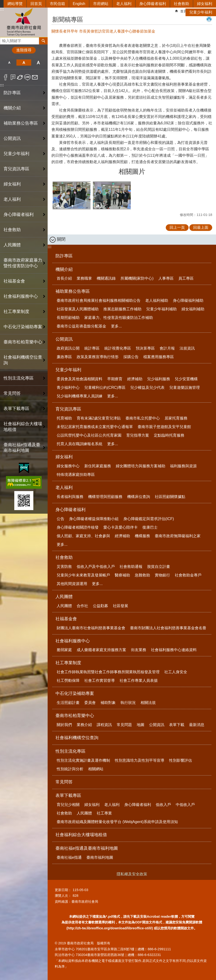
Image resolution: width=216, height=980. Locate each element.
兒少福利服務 (159, 379)
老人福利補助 (157, 300)
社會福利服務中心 (73, 641)
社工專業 (104, 813)
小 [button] (9, 63)
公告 (60, 519)
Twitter (20, 77)
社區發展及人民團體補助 (78, 309)
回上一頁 (177, 227)
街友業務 (139, 650)
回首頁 (36, 4)
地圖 (141, 725)
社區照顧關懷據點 (170, 497)
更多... (116, 326)
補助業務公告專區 (73, 291)
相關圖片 (132, 172)
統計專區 (92, 348)
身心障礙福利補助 (188, 300)
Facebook (6, 77)
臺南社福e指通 (69, 857)
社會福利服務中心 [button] (21, 296)
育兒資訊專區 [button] (16, 169)
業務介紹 (84, 725)
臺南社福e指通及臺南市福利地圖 (87, 848)
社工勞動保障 (68, 680)
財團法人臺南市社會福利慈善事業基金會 (91, 628)
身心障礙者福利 (153, 4)
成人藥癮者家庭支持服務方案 (101, 650)
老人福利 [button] (12, 199)
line (28, 77)
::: (2, 85)
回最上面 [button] (201, 227)
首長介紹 (64, 278)
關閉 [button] (61, 239)
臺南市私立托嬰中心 (143, 418)
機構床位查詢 (139, 497)
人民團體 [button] (12, 245)
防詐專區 (12, 93)
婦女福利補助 (193, 309)
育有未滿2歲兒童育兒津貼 (99, 418)
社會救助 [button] (12, 230)
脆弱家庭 (64, 650)
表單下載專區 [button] (16, 409)
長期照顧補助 (68, 318)
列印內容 (209, 19)
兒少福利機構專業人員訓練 (80, 396)
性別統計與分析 (70, 769)
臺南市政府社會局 (24, 22)
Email (35, 77)
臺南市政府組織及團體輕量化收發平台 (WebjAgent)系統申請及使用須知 (117, 822)
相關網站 (96, 769)
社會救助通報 (131, 567)
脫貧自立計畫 (159, 567)
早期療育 (115, 379)
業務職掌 (84, 278)
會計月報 (167, 348)
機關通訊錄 (106, 278)
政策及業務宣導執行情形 (98, 357)
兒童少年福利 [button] (16, 154)
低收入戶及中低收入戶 (96, 567)
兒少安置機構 (186, 379)
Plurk (13, 77)
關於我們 (64, 725)
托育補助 (64, 418)
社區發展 (121, 606)
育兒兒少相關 (68, 805)
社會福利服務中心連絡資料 (174, 650)
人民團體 (64, 597)
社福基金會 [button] (14, 281)
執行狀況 (128, 703)
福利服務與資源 (183, 466)
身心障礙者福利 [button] (19, 215)
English (79, 4)
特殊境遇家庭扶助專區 (76, 475)
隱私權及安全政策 (132, 874)
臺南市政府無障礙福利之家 (178, 536)
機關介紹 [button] (12, 108)
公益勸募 (100, 606)
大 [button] (38, 63)
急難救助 (142, 575)
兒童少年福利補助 (161, 309)
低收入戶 (163, 805)
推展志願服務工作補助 (122, 309)
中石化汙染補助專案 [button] (23, 327)
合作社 (82, 606)
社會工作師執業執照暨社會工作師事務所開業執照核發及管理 (108, 672)
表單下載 (177, 725)
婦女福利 (205, 4)
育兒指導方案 (138, 435)
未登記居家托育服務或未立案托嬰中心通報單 (95, 427)
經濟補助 (135, 379)
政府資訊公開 (68, 348)
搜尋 (4, 40)
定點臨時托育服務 (169, 435)
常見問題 (124, 725)
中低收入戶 (185, 805)
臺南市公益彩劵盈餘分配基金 (81, 326)
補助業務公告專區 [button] (21, 123)
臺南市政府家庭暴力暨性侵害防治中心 (23, 263)
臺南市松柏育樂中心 (75, 716)
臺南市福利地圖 (100, 857)
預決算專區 (145, 348)
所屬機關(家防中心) (137, 278)
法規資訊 (187, 348)
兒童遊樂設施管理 (185, 388)
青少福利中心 (68, 388)
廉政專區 (64, 357)
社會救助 (181, 4)
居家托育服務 (176, 418)
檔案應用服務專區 (159, 357)
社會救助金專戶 (188, 575)
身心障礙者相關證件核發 (78, 527)
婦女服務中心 (68, 466)
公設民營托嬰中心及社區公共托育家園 (89, 435)
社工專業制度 (68, 663)
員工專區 (186, 278)
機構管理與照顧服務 (105, 497)
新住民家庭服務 (98, 466)
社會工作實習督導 (100, 680)
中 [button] (24, 63)
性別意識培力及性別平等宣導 (140, 760)
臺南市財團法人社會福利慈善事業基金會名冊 (168, 628)
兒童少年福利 (201, 12)
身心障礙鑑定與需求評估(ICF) (149, 519)
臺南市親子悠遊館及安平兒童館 (164, 427)
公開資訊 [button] (12, 138)
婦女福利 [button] (12, 184)
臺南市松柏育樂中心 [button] (23, 342)
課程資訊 (104, 725)
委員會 (90, 703)
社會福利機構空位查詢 (23, 360)
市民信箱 (57, 4)
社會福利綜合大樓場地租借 (23, 427)
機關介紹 (64, 269)
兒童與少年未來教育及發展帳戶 (83, 575)
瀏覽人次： (63, 896)
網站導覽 (15, 4)
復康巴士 (150, 527)
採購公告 (131, 357)
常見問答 (12, 393)
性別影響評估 (181, 760)
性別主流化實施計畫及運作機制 (83, 760)
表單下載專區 (68, 795)
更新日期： (63, 890)
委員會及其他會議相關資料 (80, 379)
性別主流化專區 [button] (19, 378)
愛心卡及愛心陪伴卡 (121, 527)
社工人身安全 (176, 672)
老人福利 (124, 4)
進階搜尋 (24, 50)
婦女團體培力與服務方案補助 (141, 466)
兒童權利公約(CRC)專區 (105, 388)
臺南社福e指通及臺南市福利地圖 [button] (22, 448)
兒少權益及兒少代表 (147, 388)
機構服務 (142, 536)
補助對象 (108, 703)
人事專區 (166, 278)
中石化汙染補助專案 (75, 693)
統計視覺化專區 (118, 348)
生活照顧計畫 (68, 703)
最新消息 (197, 725)
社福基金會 (66, 619)
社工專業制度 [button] (16, 312)
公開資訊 (64, 339)
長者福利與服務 (70, 497)
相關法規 (148, 703)
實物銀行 (162, 575)
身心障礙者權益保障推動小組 (94, 519)
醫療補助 (122, 575)
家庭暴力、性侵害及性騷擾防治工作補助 (119, 318)
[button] (72, 195)
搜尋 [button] (43, 41)
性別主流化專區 (70, 751)
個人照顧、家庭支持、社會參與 (83, 536)
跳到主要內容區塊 (3, 2)
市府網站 (101, 4)
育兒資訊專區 (68, 409)
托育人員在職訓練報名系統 (80, 444)
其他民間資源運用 (72, 584)
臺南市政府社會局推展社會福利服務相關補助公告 (99, 300)
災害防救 (64, 567)
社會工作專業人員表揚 (139, 680)
